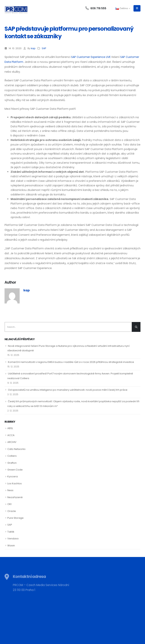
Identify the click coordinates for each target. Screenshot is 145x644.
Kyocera (13, 476)
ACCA (11, 435)
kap (33, 48)
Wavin (11, 546)
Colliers (12, 456)
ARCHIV (12, 442)
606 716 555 (96, 8)
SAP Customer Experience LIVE (91, 57)
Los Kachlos (15, 483)
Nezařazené (15, 497)
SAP (44, 48)
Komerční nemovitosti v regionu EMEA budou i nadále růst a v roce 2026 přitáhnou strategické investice (71, 362)
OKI (9, 504)
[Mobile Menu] (137, 8)
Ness (10, 490)
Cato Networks (16, 449)
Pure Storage (15, 518)
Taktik (11, 532)
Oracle (12, 511)
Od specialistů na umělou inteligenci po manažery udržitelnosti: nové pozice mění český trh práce (68, 390)
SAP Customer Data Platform (25, 248)
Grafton (12, 463)
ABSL (10, 428)
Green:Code (15, 470)
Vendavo (13, 539)
